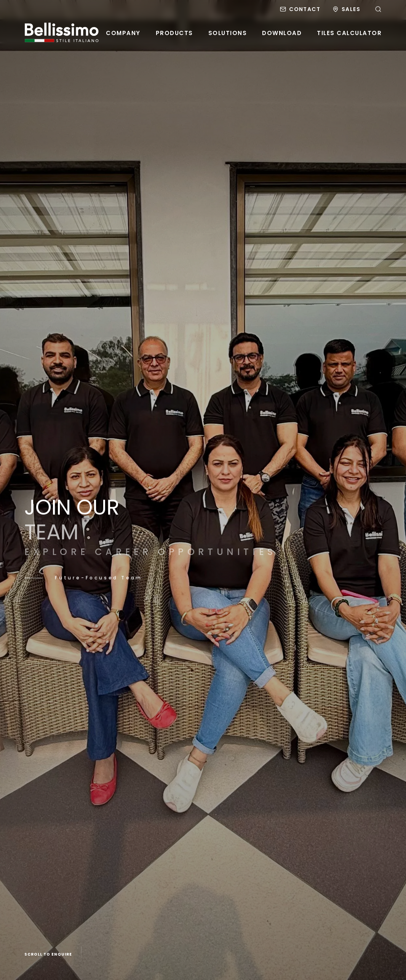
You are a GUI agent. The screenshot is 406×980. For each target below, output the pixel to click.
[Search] (378, 9)
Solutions (228, 33)
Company (123, 33)
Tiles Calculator (349, 33)
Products (174, 33)
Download (282, 33)
